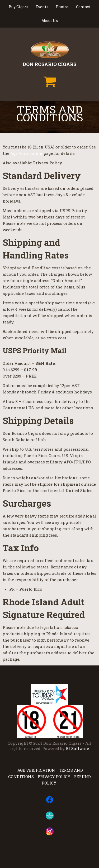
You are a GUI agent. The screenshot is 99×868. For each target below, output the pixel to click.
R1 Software (77, 748)
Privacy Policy (54, 777)
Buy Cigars (18, 7)
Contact (83, 7)
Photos (62, 7)
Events (42, 7)
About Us (50, 21)
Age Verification (26, 153)
